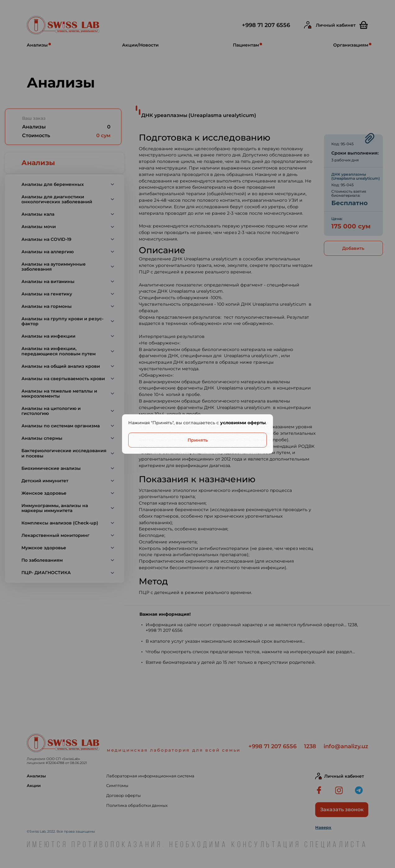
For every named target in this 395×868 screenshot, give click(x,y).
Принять (198, 440)
